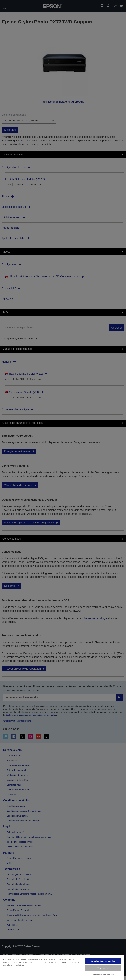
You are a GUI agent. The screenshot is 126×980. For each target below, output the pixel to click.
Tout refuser (103, 968)
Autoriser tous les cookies (103, 961)
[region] (62, 967)
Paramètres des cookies (103, 975)
